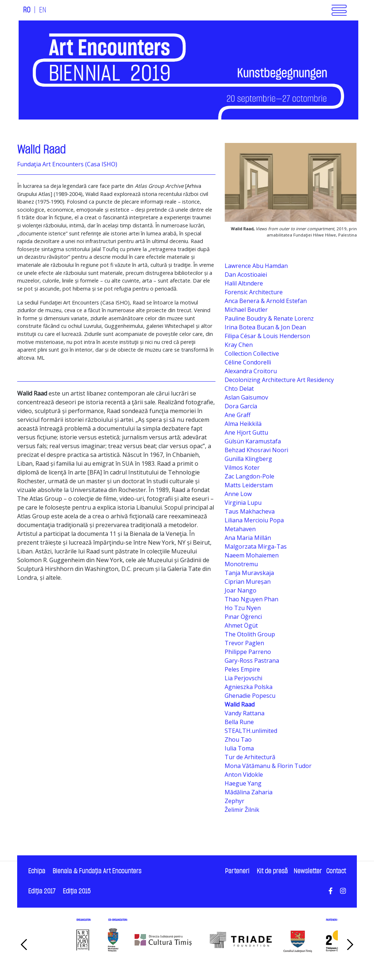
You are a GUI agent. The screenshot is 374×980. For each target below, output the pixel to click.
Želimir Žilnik (242, 810)
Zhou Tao (238, 739)
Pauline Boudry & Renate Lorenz (269, 318)
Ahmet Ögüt (241, 625)
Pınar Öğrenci (243, 617)
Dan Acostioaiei (246, 275)
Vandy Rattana (245, 713)
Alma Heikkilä (243, 424)
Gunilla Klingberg (248, 459)
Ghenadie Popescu (250, 696)
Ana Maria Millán (248, 538)
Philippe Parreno (248, 652)
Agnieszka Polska (249, 687)
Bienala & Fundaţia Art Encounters (97, 871)
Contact (336, 871)
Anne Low (238, 494)
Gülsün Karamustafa (253, 441)
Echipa (37, 871)
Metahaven (240, 529)
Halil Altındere (244, 283)
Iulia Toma (239, 748)
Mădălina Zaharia (249, 792)
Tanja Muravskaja (249, 573)
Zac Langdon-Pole (249, 476)
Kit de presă (272, 871)
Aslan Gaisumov (246, 397)
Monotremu (241, 564)
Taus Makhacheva (250, 511)
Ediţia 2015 (77, 891)
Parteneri (237, 871)
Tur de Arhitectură (250, 757)
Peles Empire (242, 669)
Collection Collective (252, 353)
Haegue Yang (243, 783)
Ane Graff (238, 415)
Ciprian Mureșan (248, 582)
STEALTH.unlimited (251, 731)
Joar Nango (241, 590)
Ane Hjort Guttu (246, 432)
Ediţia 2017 (42, 891)
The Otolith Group (250, 634)
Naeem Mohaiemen (252, 555)
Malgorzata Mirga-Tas (256, 546)
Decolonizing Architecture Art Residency (279, 380)
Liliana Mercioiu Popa (254, 520)
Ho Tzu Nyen (243, 608)
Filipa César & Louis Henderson (267, 336)
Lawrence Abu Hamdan (256, 266)
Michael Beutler (246, 310)
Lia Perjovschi (243, 678)
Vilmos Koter (242, 468)
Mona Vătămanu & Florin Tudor (268, 766)
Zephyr (234, 801)
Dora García (241, 406)
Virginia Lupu (243, 503)
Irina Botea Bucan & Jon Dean (265, 327)
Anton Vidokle (244, 775)
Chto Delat (239, 389)
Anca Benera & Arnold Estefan (266, 301)
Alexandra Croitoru (251, 371)
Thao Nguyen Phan (251, 599)
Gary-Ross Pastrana (252, 661)
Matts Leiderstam (249, 485)
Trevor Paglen (244, 643)
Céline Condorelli (248, 362)
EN (43, 10)
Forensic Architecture (254, 292)
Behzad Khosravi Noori (256, 450)
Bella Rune (239, 722)
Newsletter (308, 871)
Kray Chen (239, 345)
